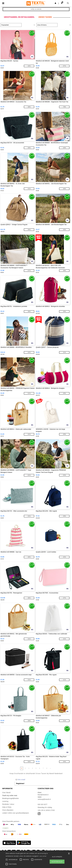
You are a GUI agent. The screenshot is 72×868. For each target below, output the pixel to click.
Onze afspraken (8, 810)
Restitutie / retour (8, 804)
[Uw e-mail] (32, 780)
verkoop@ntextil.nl (44, 799)
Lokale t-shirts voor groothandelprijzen (16, 813)
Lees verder (43, 856)
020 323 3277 (43, 804)
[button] (55, 3)
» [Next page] (50, 768)
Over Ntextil (6, 793)
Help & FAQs (7, 807)
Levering (5, 801)
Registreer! (20, 783)
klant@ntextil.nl (43, 795)
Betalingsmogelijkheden (11, 798)
